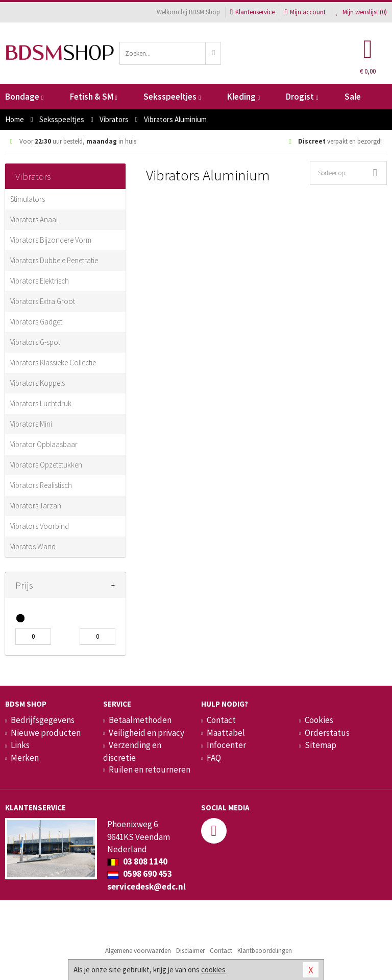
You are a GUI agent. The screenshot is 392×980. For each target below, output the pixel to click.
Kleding (243, 97)
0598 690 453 (140, 874)
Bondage (24, 97)
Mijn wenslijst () (361, 12)
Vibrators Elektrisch (40, 281)
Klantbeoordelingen (265, 951)
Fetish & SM (94, 97)
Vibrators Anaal (34, 219)
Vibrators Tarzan (36, 506)
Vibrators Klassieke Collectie (53, 363)
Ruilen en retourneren (150, 769)
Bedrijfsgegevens (43, 720)
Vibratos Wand (33, 546)
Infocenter (226, 745)
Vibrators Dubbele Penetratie (54, 260)
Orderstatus (327, 733)
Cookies (319, 720)
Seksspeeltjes (172, 97)
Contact (221, 720)
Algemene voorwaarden (138, 951)
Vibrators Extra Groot (43, 301)
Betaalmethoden (140, 720)
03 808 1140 (137, 861)
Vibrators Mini (31, 424)
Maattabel (226, 733)
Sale (353, 97)
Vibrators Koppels (38, 383)
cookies (213, 970)
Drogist (302, 97)
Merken (25, 758)
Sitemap (321, 745)
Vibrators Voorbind (40, 526)
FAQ (214, 758)
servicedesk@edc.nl (146, 886)
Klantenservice (252, 12)
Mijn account (305, 12)
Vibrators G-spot (35, 342)
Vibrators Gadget (36, 322)
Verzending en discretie (132, 751)
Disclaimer (190, 951)
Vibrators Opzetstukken (46, 465)
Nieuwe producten (46, 733)
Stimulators (28, 199)
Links (20, 745)
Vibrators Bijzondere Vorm (51, 240)
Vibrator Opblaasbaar (44, 444)
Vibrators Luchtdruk (41, 403)
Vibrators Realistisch (41, 485)
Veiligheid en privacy (146, 733)
